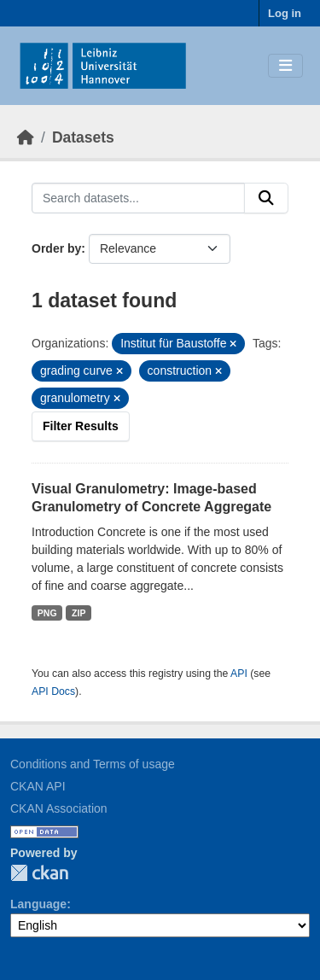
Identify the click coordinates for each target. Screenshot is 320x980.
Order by (56, 248)
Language (38, 904)
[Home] (26, 137)
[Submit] (266, 198)
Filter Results (81, 426)
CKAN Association (59, 808)
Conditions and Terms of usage (93, 764)
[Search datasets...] (138, 198)
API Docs (53, 691)
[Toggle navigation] (285, 66)
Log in (285, 13)
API (239, 674)
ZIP (79, 613)
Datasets (83, 137)
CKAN (39, 873)
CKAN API (38, 786)
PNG (47, 613)
